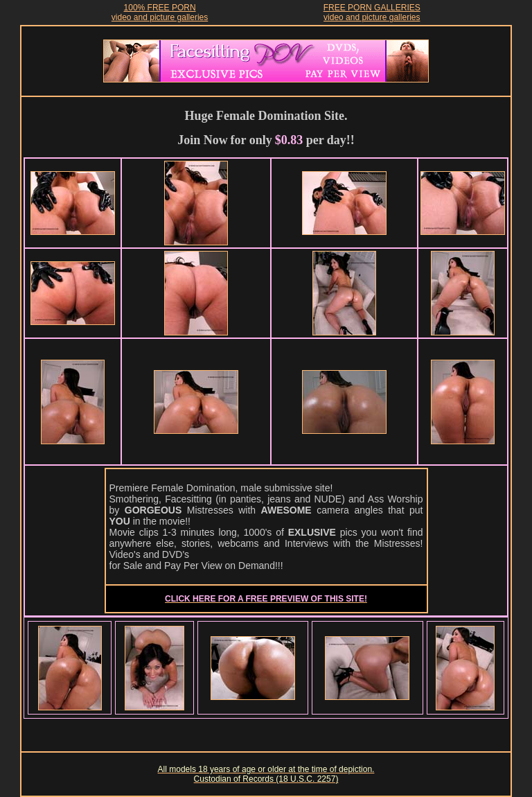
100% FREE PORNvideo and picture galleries (160, 12)
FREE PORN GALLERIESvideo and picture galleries (372, 12)
